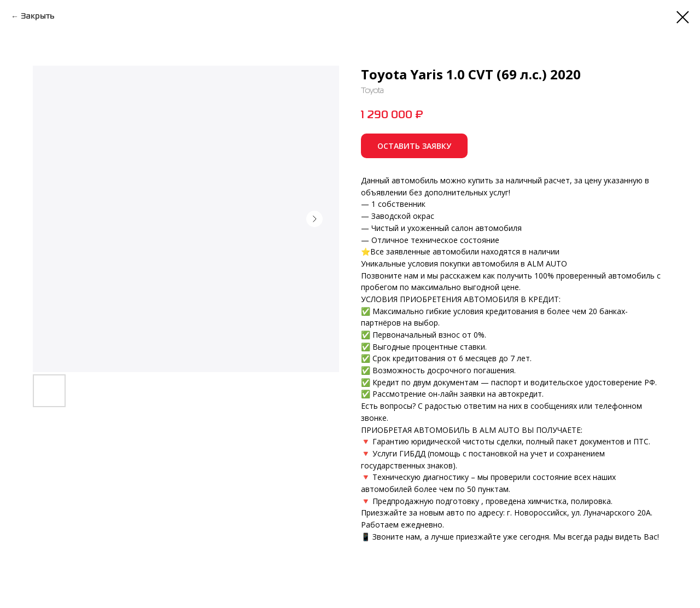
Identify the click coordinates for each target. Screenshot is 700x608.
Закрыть (38, 16)
